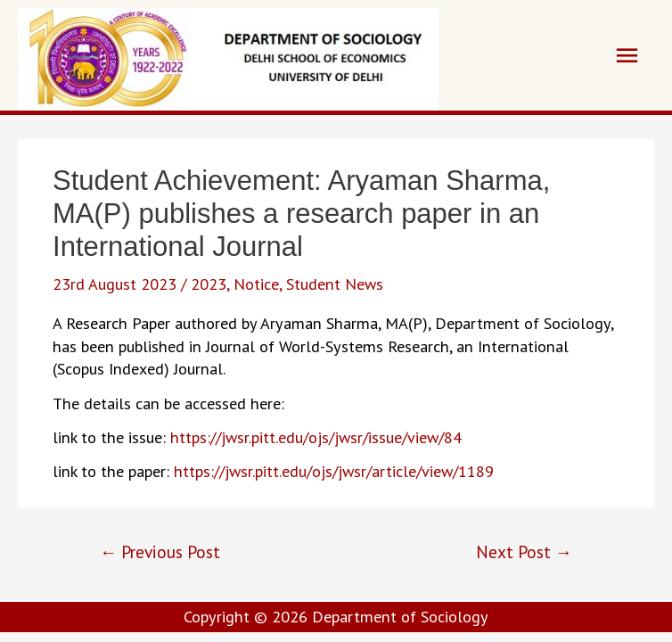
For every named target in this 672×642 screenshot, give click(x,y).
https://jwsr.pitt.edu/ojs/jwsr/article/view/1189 (334, 471)
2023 (209, 284)
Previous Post (160, 551)
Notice (256, 284)
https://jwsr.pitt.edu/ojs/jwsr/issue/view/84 (316, 437)
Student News (335, 284)
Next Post (524, 551)
